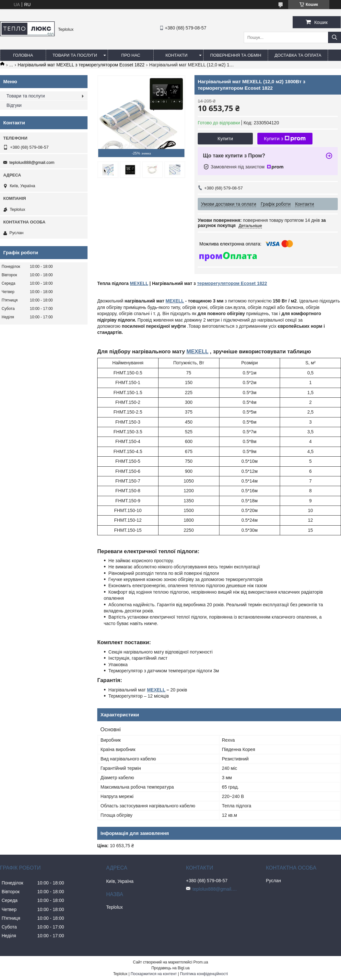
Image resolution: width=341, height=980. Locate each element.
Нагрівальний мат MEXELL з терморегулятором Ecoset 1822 (81, 65)
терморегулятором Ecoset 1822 (232, 283)
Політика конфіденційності (204, 974)
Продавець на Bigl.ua (170, 968)
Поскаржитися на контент (154, 974)
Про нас (131, 55)
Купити (225, 138)
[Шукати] (335, 37)
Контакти (176, 55)
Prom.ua (201, 962)
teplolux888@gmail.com (32, 162)
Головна (23, 55)
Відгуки (14, 105)
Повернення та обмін (236, 55)
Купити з (285, 139)
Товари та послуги (75, 55)
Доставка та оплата (298, 55)
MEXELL (139, 283)
